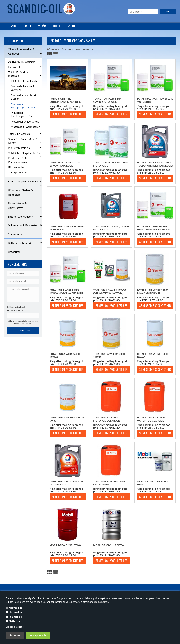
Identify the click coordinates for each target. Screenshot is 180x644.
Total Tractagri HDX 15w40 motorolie (155, 100)
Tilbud (57, 26)
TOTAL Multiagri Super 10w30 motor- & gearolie (67, 292)
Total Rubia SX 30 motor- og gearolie (66, 483)
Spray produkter (17, 172)
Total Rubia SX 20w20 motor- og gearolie (151, 419)
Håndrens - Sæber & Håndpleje (20, 192)
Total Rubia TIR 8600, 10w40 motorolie (67, 228)
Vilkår (42, 26)
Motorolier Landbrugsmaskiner (22, 114)
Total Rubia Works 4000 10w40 (65, 355)
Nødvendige (15, 608)
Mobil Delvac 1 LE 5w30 (108, 545)
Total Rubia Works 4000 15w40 (109, 355)
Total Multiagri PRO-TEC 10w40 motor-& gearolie (153, 228)
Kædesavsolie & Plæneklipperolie (18, 160)
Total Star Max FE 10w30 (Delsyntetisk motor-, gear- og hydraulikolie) (110, 292)
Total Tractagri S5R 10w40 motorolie (111, 164)
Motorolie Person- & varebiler (23, 88)
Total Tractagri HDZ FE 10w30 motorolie (65, 164)
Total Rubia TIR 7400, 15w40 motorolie (111, 228)
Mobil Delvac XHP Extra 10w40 (153, 483)
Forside (12, 26)
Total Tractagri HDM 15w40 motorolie (107, 100)
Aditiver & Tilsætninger (22, 62)
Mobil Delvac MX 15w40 (65, 545)
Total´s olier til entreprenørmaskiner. (65, 100)
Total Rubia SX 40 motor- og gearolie (110, 483)
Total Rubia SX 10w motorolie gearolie (107, 419)
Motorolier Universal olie (25, 121)
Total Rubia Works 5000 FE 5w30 (67, 419)
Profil (28, 26)
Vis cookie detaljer (16, 627)
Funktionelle (16, 617)
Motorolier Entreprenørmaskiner (23, 106)
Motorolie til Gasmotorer (25, 127)
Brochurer (14, 252)
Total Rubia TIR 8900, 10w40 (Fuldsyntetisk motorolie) (155, 164)
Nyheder (73, 26)
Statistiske (15, 621)
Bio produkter (16, 167)
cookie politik (101, 602)
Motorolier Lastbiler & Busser (24, 97)
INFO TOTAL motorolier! (25, 81)
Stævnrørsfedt (17, 234)
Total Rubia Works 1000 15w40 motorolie (153, 292)
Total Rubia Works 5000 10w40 (153, 355)
